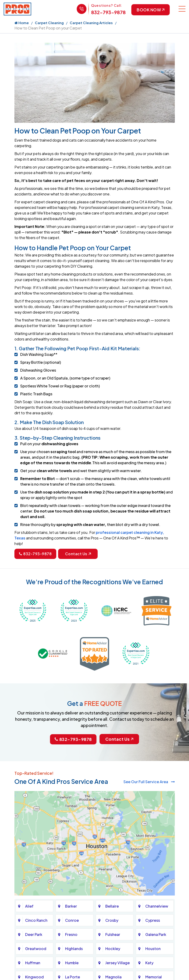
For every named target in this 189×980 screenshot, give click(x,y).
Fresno (71, 934)
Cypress (153, 920)
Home (22, 23)
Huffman (33, 963)
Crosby (112, 920)
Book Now (150, 10)
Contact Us (78, 554)
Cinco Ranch (36, 920)
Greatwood (36, 949)
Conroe (72, 920)
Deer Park (34, 934)
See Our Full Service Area (149, 782)
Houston (153, 949)
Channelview (157, 906)
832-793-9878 (107, 12)
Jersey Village (118, 963)
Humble (72, 963)
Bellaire (112, 906)
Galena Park (156, 934)
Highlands (74, 949)
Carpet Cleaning (49, 23)
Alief (29, 906)
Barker (71, 906)
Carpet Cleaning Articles (91, 23)
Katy (149, 963)
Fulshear (113, 934)
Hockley (113, 949)
